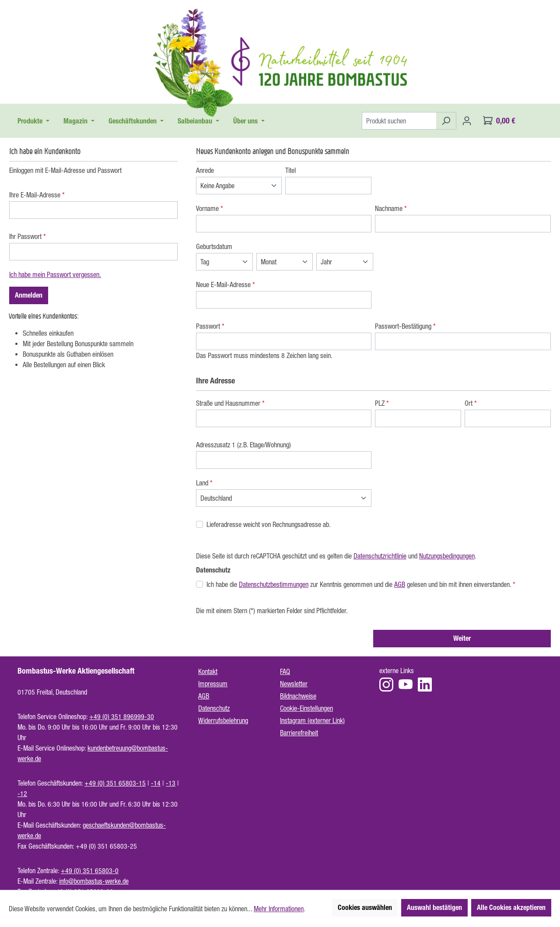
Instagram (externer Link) (312, 720)
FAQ (285, 671)
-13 (171, 783)
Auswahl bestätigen (434, 908)
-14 (156, 783)
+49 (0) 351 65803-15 (115, 783)
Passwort (210, 326)
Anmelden (29, 295)
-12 (22, 794)
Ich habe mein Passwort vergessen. (55, 274)
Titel (290, 170)
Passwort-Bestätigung (405, 326)
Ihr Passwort (28, 236)
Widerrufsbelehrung (223, 720)
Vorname (210, 208)
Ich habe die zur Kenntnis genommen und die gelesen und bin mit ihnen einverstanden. (361, 584)
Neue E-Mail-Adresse (226, 284)
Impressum (213, 684)
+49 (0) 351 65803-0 (90, 871)
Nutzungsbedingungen (447, 556)
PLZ (382, 403)
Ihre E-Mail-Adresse (37, 195)
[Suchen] (446, 121)
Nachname (391, 208)
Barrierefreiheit (299, 733)
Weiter (462, 638)
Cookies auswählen (365, 908)
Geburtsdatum (214, 246)
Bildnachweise (298, 696)
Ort (471, 403)
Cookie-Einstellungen (306, 708)
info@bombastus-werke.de (94, 881)
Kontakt (208, 671)
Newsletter (294, 684)
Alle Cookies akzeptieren (511, 908)
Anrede (205, 170)
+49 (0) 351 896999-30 (122, 716)
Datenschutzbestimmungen (274, 584)
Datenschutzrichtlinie (380, 556)
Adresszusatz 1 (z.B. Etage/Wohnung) (243, 445)
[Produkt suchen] (399, 121)
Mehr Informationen (279, 909)
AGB (400, 584)
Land (204, 483)
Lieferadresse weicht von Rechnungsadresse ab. (269, 524)
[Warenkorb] (499, 121)
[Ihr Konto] (467, 121)
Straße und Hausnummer (230, 403)
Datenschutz (214, 708)
